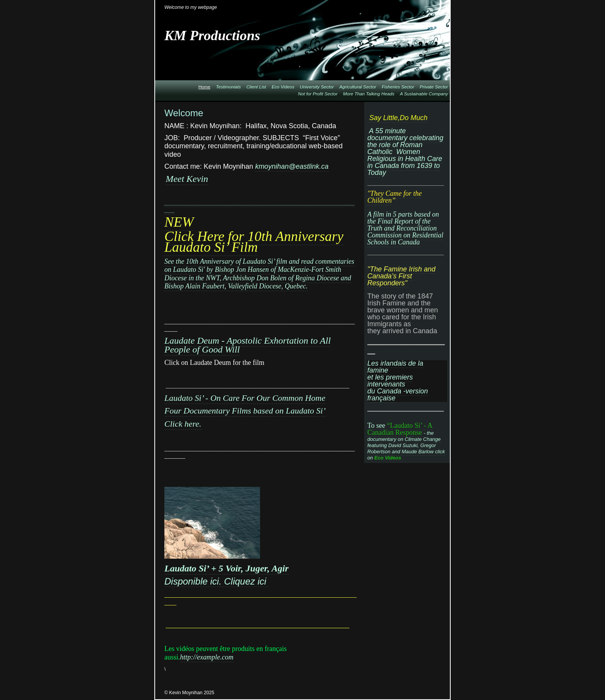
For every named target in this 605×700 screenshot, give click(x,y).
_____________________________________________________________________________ (260, 207)
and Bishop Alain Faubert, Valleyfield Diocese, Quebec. (258, 282)
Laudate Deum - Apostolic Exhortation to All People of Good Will (248, 345)
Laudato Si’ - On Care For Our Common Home (245, 398)
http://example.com (207, 657)
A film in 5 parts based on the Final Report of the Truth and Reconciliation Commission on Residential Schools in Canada (405, 228)
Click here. (183, 424)
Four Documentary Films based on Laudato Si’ (245, 411)
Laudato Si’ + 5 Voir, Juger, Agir (226, 568)
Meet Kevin (187, 179)
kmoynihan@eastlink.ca (292, 166)
